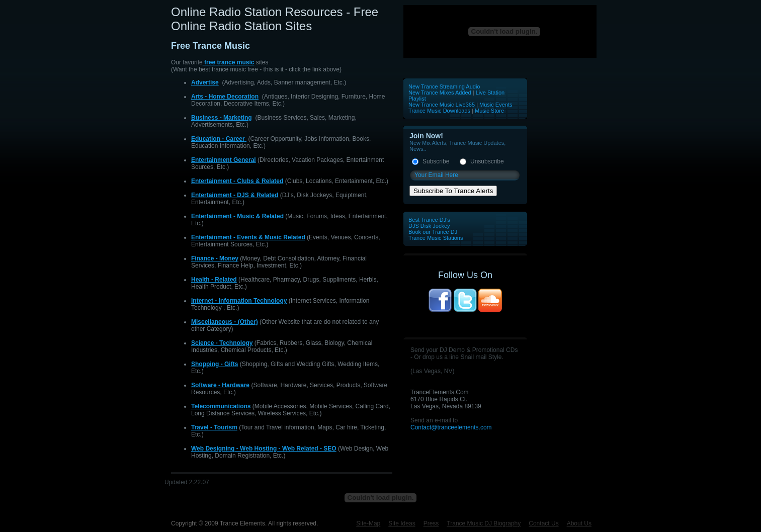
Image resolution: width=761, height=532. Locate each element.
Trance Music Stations (436, 238)
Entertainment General (224, 160)
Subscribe (436, 161)
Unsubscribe (487, 161)
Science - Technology (222, 343)
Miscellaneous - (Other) (225, 322)
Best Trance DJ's (429, 220)
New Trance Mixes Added (440, 93)
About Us (579, 523)
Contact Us (543, 523)
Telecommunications (221, 406)
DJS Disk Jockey (429, 226)
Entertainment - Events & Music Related (248, 237)
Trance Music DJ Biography (484, 523)
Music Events (496, 105)
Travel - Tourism (214, 427)
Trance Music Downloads (439, 111)
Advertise (205, 82)
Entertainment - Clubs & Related (237, 181)
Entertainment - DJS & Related (235, 195)
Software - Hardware (220, 385)
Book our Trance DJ (433, 232)
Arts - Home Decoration (225, 97)
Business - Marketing (222, 118)
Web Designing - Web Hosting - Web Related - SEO (264, 449)
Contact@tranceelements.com (451, 427)
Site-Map (368, 523)
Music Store (489, 111)
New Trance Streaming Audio (444, 86)
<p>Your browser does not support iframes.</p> (500, 31)
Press (431, 523)
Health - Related (214, 280)
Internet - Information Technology (239, 301)
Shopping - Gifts (215, 364)
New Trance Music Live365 (442, 105)
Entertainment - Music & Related (237, 216)
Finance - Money (215, 258)
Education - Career (218, 139)
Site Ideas (402, 523)
